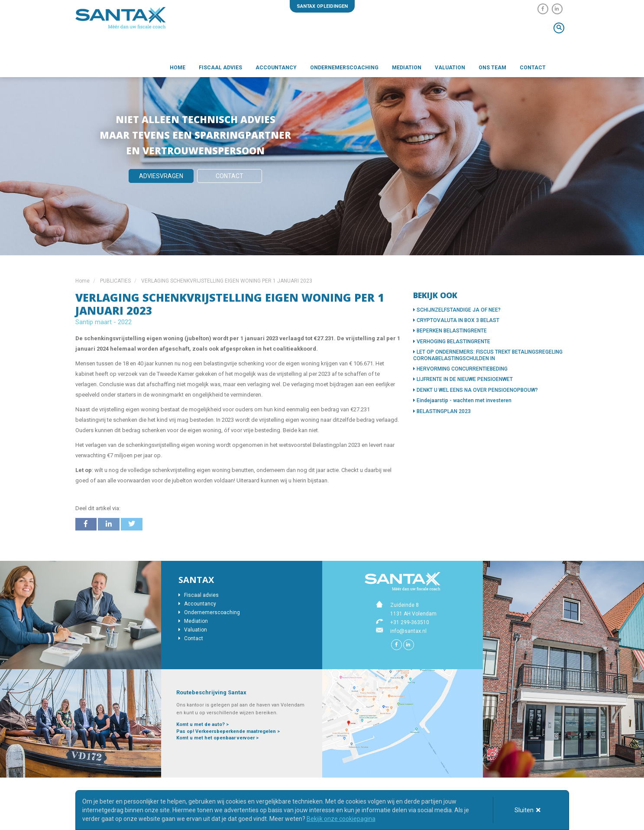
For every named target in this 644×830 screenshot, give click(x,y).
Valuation (450, 68)
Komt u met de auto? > (202, 724)
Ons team (492, 68)
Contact (533, 68)
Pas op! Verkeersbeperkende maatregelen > (228, 731)
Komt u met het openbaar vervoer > (217, 738)
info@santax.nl (408, 631)
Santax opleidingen (322, 6)
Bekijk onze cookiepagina (341, 819)
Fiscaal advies (220, 68)
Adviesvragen (161, 176)
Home (178, 68)
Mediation (407, 68)
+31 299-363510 (410, 622)
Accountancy (276, 68)
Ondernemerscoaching (344, 68)
